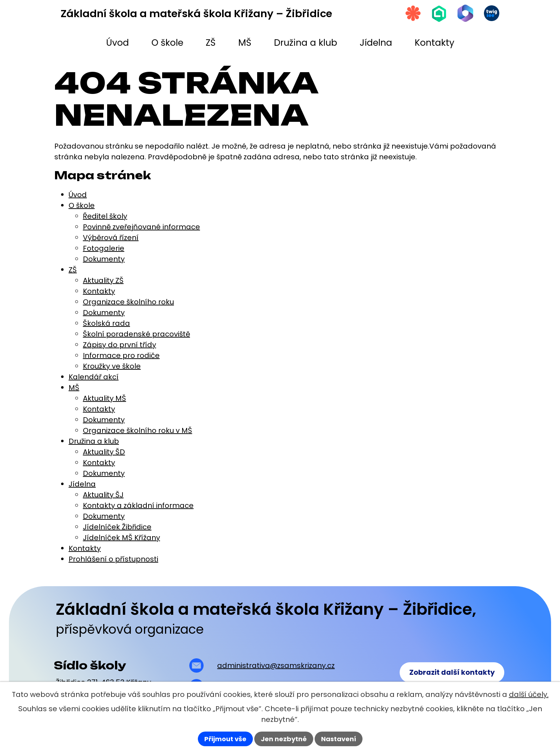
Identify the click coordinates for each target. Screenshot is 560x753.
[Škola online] (433, 15)
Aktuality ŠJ (103, 495)
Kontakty (99, 291)
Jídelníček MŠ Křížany (121, 538)
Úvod (78, 195)
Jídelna (82, 484)
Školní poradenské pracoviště (136, 334)
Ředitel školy (105, 216)
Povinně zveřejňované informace (141, 227)
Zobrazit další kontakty (450, 673)
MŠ (74, 388)
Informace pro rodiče (121, 355)
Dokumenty (104, 259)
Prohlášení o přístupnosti (113, 559)
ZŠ (73, 270)
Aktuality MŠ (104, 398)
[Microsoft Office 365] (462, 14)
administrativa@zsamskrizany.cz (275, 665)
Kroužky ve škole (112, 366)
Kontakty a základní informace (138, 505)
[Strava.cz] (405, 15)
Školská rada (106, 323)
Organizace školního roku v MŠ (137, 430)
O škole (82, 205)
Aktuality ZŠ (103, 280)
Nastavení (339, 739)
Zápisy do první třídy (119, 345)
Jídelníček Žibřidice (117, 527)
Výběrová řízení (111, 238)
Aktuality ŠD (104, 452)
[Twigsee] (490, 15)
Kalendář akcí (94, 377)
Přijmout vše (225, 739)
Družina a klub (94, 441)
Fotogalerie (104, 248)
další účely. (529, 694)
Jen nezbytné (284, 739)
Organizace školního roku (128, 302)
